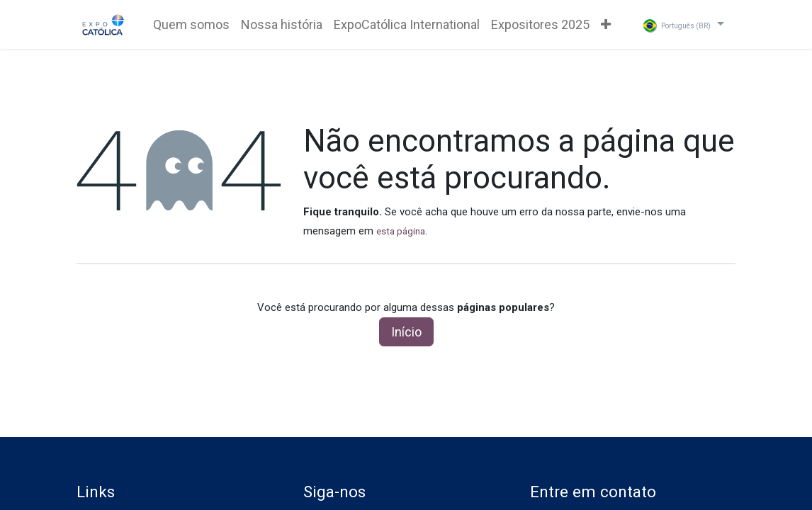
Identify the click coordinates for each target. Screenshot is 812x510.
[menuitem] (191, 24)
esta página (401, 231)
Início (406, 332)
